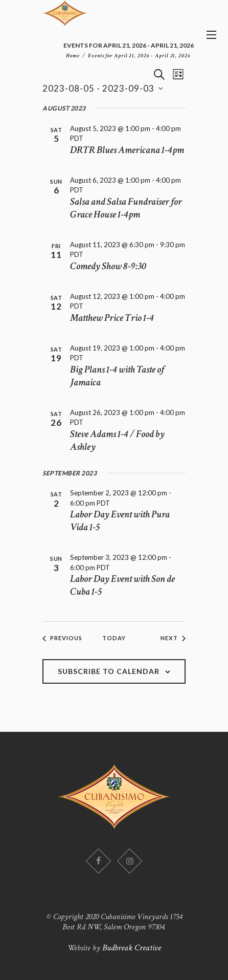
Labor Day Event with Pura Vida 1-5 (120, 521)
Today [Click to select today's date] (114, 638)
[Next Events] (173, 638)
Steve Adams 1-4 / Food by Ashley (117, 440)
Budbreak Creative (132, 948)
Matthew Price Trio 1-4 (112, 318)
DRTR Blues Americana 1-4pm (127, 150)
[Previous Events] (62, 638)
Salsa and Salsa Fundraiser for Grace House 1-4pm (126, 208)
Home (73, 56)
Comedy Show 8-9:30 (108, 266)
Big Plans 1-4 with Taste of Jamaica (117, 376)
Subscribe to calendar (109, 671)
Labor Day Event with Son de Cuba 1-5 (122, 585)
